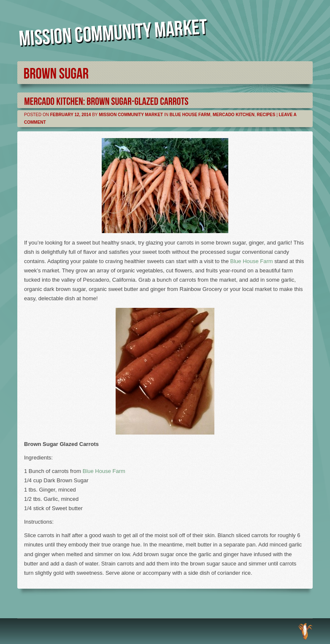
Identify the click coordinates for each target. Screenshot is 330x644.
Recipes (266, 115)
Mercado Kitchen (234, 115)
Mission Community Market (131, 115)
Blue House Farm (190, 115)
